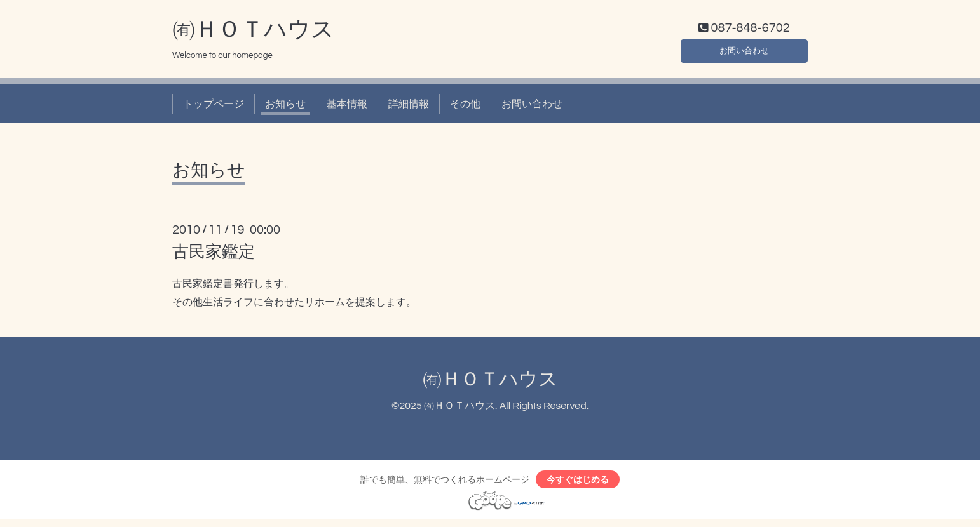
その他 (465, 107)
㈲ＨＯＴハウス (253, 32)
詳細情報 (409, 107)
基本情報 (347, 107)
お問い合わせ (744, 51)
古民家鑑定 (214, 255)
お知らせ (285, 107)
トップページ (214, 107)
